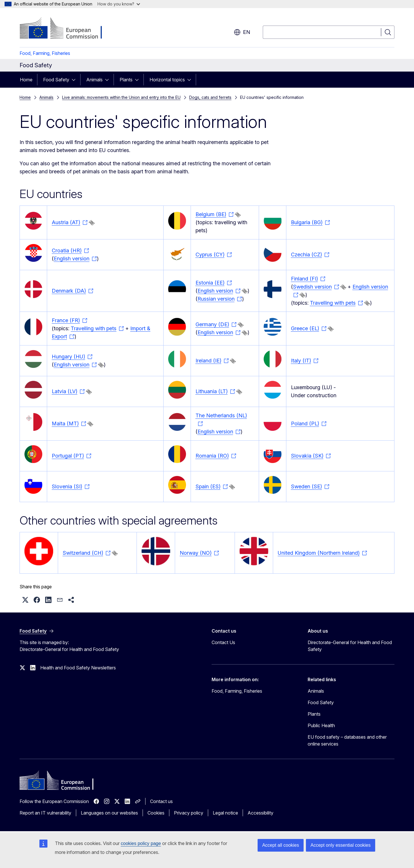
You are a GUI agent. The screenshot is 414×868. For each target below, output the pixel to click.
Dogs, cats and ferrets (210, 97)
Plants (126, 80)
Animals (94, 80)
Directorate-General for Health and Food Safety (350, 646)
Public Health (321, 725)
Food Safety (56, 80)
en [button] (242, 32)
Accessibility (260, 813)
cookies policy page (141, 843)
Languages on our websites (109, 813)
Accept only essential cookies (341, 845)
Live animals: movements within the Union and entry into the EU (121, 97)
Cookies (156, 813)
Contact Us (223, 642)
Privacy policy (189, 813)
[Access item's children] (75, 80)
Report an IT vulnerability (45, 813)
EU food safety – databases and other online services (347, 740)
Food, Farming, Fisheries (45, 53)
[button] (25, 600)
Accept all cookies (281, 845)
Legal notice (225, 813)
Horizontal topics (167, 80)
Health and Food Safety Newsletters (78, 668)
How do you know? (119, 4)
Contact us (161, 801)
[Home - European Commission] (66, 29)
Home (26, 80)
